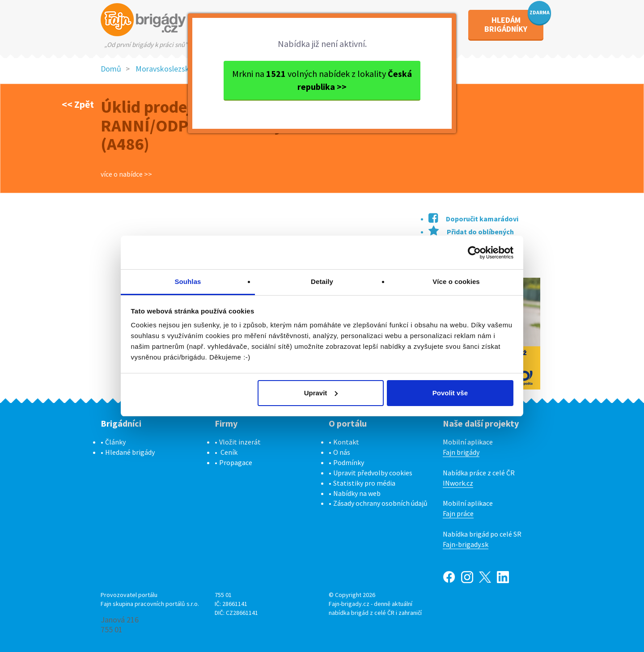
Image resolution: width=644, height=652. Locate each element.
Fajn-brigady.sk (466, 544)
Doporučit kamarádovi (473, 219)
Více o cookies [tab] (456, 282)
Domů (111, 69)
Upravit (321, 393)
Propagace (236, 462)
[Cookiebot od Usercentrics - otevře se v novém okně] (474, 253)
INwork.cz (458, 483)
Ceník (229, 452)
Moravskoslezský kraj (171, 69)
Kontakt (346, 442)
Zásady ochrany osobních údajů (380, 503)
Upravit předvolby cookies (373, 473)
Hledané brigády (130, 452)
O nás (342, 452)
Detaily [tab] (322, 282)
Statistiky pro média (364, 483)
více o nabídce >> (126, 174)
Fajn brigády (461, 452)
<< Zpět (78, 104)
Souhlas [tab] (188, 282)
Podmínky (349, 462)
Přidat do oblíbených (471, 232)
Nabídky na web (357, 493)
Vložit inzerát (240, 442)
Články (115, 442)
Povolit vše (450, 393)
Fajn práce (458, 513)
